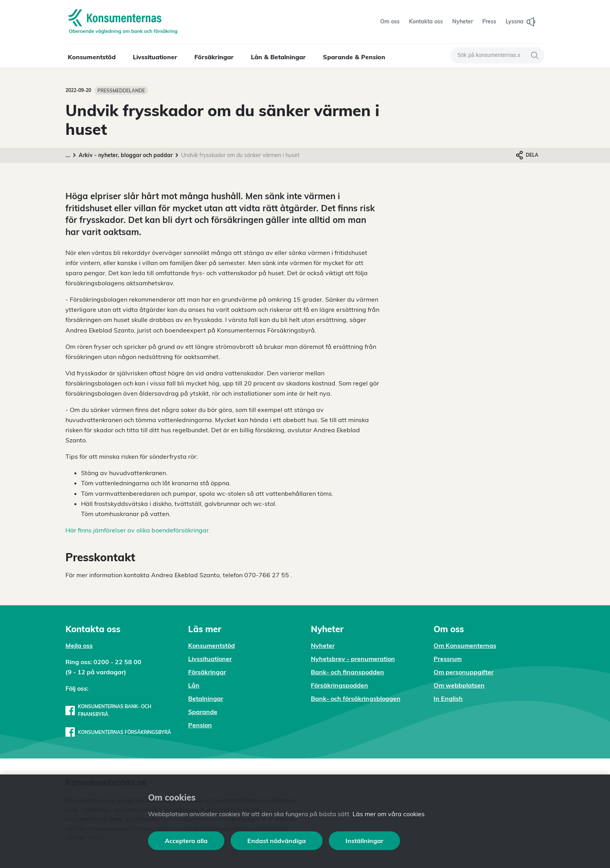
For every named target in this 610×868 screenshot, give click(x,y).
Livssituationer (155, 57)
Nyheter (323, 645)
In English (448, 698)
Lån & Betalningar (278, 57)
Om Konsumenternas (465, 645)
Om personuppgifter (464, 672)
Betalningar (206, 698)
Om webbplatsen (459, 685)
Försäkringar (214, 57)
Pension (200, 725)
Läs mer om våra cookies (389, 814)
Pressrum (448, 659)
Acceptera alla (186, 841)
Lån (194, 685)
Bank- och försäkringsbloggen (356, 698)
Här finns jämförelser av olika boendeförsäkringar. (138, 530)
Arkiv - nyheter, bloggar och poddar (126, 155)
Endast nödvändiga (277, 841)
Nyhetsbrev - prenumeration (353, 659)
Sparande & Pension (354, 57)
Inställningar (364, 841)
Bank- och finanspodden (347, 672)
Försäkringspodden (339, 685)
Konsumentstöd (92, 57)
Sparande (203, 712)
